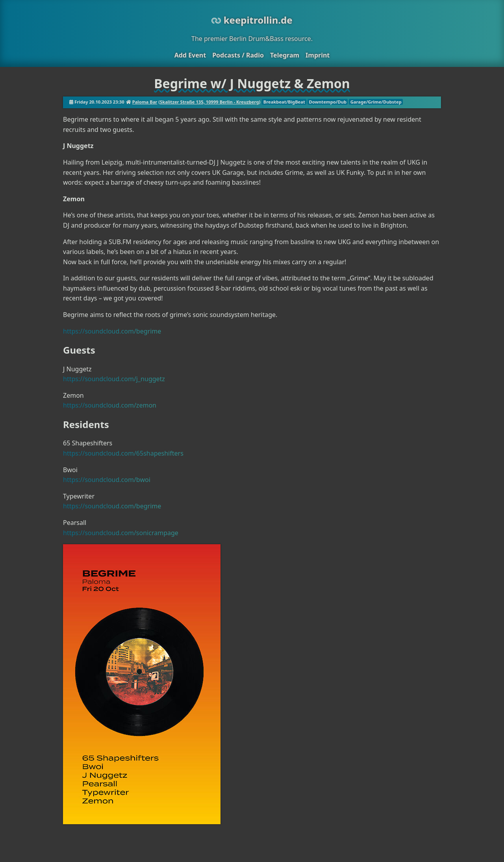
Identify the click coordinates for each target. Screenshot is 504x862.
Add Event (190, 55)
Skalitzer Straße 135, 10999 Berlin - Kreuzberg (209, 102)
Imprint (318, 55)
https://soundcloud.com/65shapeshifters (123, 453)
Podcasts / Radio (238, 55)
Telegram (285, 55)
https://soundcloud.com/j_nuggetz (114, 379)
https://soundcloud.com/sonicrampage (121, 533)
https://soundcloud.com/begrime (112, 331)
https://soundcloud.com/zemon (110, 405)
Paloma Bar (145, 102)
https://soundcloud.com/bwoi (107, 480)
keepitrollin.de (252, 20)
